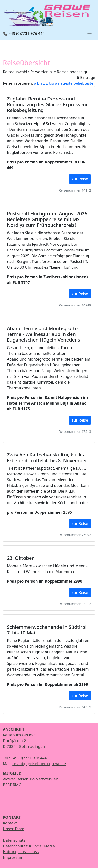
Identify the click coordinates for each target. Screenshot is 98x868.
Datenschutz (14, 840)
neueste (65, 83)
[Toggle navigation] (89, 33)
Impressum (13, 857)
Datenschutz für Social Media (29, 846)
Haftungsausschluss (21, 852)
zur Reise (80, 179)
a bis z (39, 83)
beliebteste (83, 83)
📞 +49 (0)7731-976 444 (24, 33)
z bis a (52, 83)
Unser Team (14, 829)
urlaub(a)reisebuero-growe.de (39, 764)
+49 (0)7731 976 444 (29, 758)
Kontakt (10, 823)
